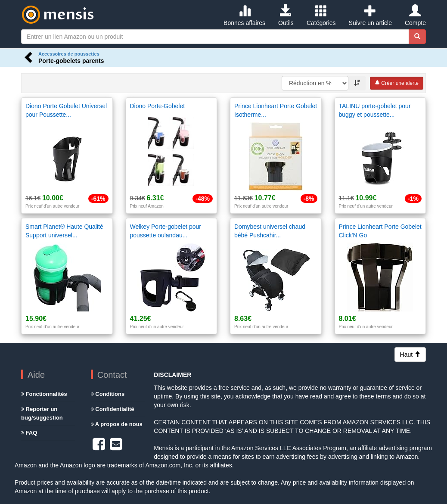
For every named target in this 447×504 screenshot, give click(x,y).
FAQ (29, 433)
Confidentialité (113, 409)
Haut (410, 355)
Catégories (321, 16)
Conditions (108, 394)
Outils (286, 16)
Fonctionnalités (44, 394)
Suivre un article (370, 16)
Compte (415, 16)
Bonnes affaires (244, 16)
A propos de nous (117, 424)
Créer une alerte (397, 83)
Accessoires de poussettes (69, 54)
